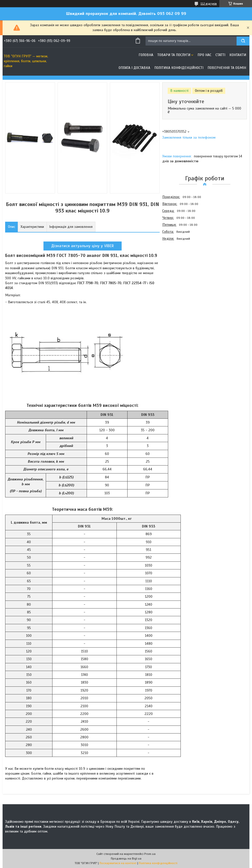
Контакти (238, 55)
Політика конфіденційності (179, 68)
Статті (220, 55)
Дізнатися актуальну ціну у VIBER (83, 246)
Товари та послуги (174, 55)
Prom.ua (150, 854)
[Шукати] (243, 41)
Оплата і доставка (134, 68)
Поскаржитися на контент (118, 863)
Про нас (204, 55)
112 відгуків (209, 4)
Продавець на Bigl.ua (126, 858)
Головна (146, 55)
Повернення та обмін (227, 68)
